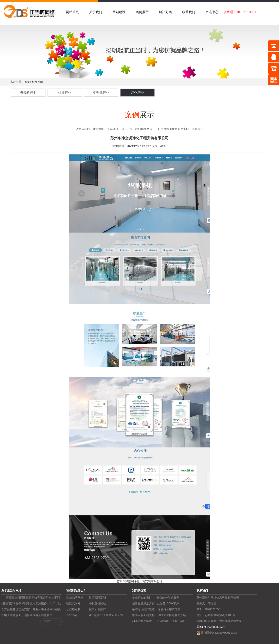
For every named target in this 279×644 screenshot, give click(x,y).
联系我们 (189, 12)
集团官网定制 (97, 598)
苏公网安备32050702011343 (219, 633)
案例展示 (142, 12)
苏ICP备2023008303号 (211, 627)
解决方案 (165, 12)
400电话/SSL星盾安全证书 (106, 615)
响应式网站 (73, 603)
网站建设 (119, 12)
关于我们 (96, 12)
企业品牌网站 (75, 598)
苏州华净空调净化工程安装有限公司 (139, 581)
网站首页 (72, 12)
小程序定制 (73, 609)
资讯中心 (212, 12)
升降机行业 (28, 93)
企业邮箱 (72, 615)
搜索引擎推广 (97, 609)
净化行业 (137, 93)
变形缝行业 (101, 93)
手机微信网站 (97, 603)
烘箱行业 (65, 93)
